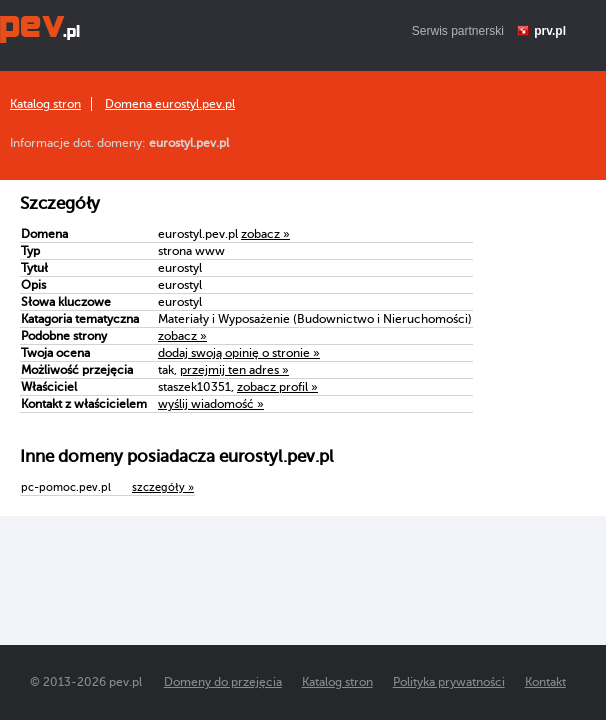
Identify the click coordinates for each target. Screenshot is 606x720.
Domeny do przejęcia (223, 682)
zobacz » (265, 234)
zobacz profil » (277, 387)
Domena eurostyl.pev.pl (170, 104)
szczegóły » (163, 487)
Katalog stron (45, 104)
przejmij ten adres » (234, 370)
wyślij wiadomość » (211, 404)
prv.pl (550, 31)
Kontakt (545, 682)
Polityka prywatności (449, 682)
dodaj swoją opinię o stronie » (239, 353)
